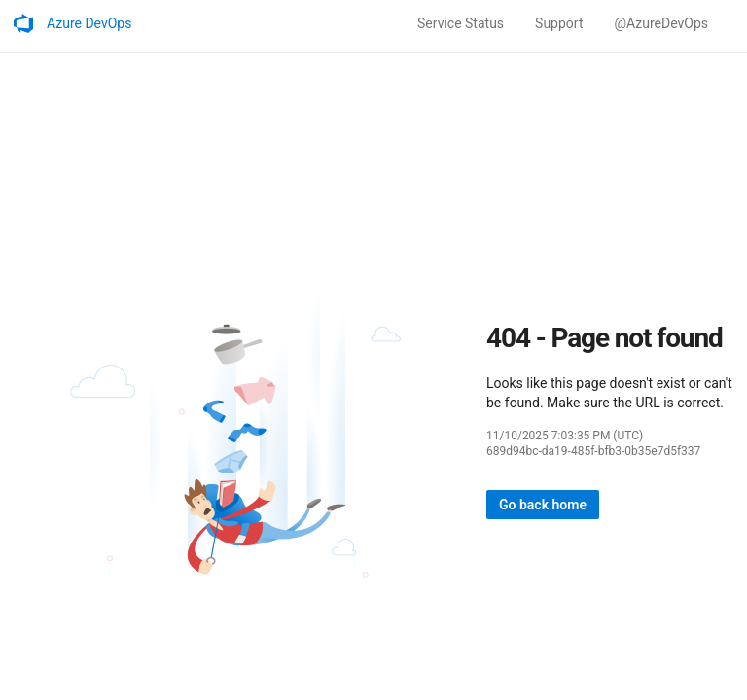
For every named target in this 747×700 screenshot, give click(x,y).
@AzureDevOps (661, 23)
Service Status (461, 23)
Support (559, 23)
